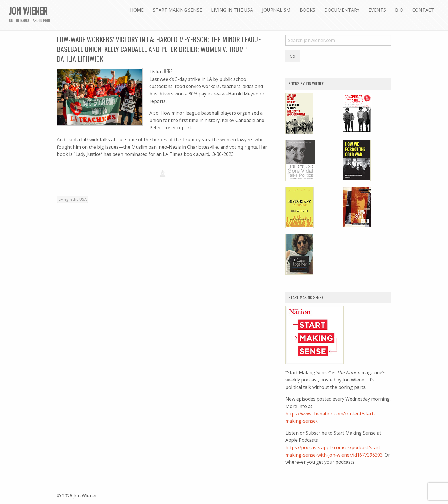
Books (307, 10)
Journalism (276, 10)
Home (137, 10)
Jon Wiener (28, 11)
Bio (399, 10)
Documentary (342, 10)
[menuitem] (137, 10)
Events (377, 10)
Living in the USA (232, 10)
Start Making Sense (177, 10)
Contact (423, 10)
